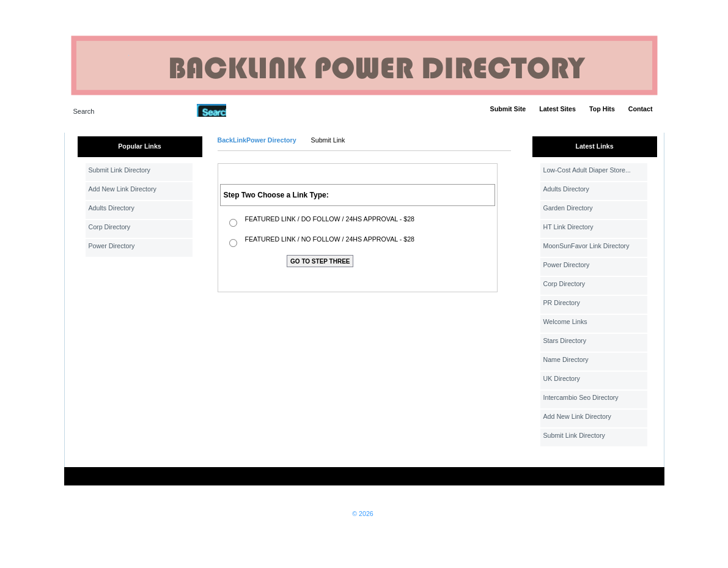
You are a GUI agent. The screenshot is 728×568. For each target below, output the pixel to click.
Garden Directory (568, 208)
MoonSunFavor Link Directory (586, 246)
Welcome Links (565, 322)
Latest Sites (557, 109)
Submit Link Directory (119, 170)
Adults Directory (112, 208)
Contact (641, 109)
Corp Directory (110, 227)
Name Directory (566, 360)
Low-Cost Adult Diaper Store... (587, 170)
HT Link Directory (568, 227)
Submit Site (508, 109)
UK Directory (562, 378)
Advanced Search (258, 110)
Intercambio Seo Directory (581, 397)
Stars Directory (565, 341)
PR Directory (562, 303)
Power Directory (112, 246)
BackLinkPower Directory (257, 140)
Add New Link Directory (123, 189)
